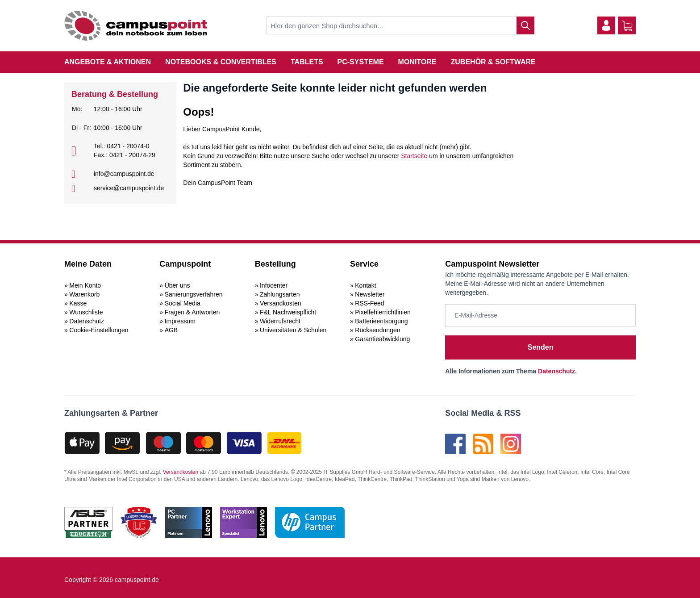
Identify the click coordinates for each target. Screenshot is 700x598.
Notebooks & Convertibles (221, 62)
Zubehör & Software (493, 62)
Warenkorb (84, 294)
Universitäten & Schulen (293, 330)
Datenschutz (87, 321)
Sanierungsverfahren (194, 294)
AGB (171, 330)
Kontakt (365, 285)
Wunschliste (86, 312)
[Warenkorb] (627, 26)
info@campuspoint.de (124, 174)
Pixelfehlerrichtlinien (383, 312)
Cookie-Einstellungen (99, 330)
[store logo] (136, 26)
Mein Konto (85, 285)
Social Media (183, 303)
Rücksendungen (377, 330)
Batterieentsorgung (381, 321)
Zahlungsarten (280, 294)
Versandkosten (281, 303)
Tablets (307, 62)
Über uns (177, 285)
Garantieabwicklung (382, 339)
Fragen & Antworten (192, 312)
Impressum (180, 321)
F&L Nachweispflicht (288, 312)
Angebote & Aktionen (108, 62)
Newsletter (370, 294)
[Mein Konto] (606, 25)
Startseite (414, 156)
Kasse (78, 303)
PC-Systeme (361, 62)
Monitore (417, 62)
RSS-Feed (369, 303)
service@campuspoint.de (129, 188)
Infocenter (274, 285)
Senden (541, 347)
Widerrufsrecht (280, 321)
